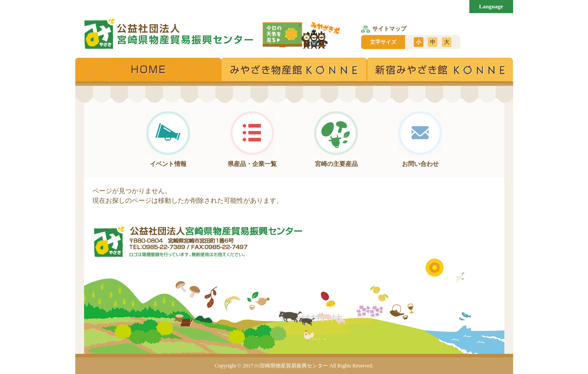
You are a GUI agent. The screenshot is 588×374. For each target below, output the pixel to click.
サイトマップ (384, 29)
